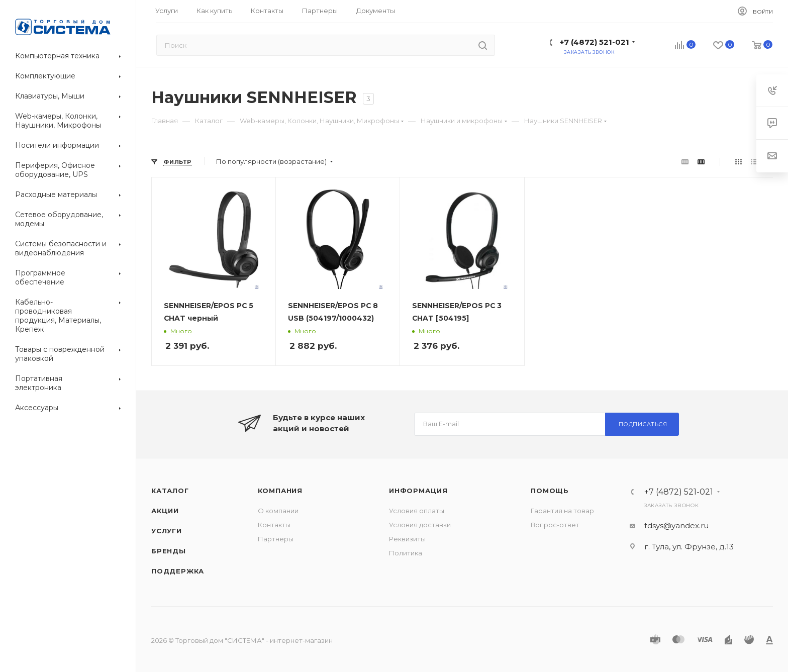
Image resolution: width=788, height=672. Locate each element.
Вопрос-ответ (555, 525)
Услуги (167, 531)
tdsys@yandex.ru (676, 525)
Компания (280, 491)
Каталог (170, 491)
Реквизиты (407, 539)
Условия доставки (420, 525)
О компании (278, 511)
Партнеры (276, 539)
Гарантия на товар (562, 511)
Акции (165, 511)
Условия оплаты (417, 511)
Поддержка (178, 571)
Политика (406, 553)
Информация (418, 491)
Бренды (169, 551)
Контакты (274, 525)
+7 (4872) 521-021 (595, 42)
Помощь (550, 491)
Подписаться (643, 424)
